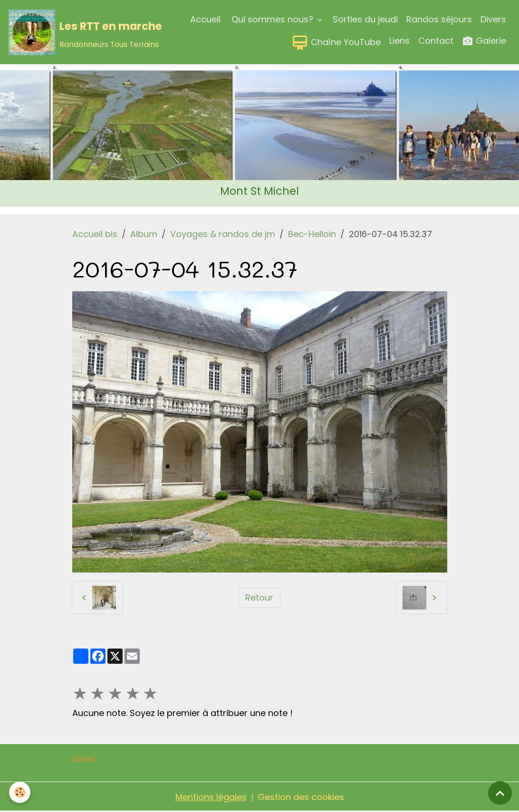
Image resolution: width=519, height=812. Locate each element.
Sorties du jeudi (365, 19)
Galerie (484, 41)
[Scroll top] (500, 793)
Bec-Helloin (312, 234)
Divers (493, 19)
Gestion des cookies (301, 797)
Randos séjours (439, 19)
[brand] (62, 32)
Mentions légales (211, 797)
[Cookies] (20, 792)
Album (144, 234)
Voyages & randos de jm (223, 234)
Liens (399, 41)
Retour (259, 597)
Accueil (205, 19)
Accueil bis (95, 234)
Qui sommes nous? (272, 19)
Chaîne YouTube (336, 43)
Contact (436, 41)
